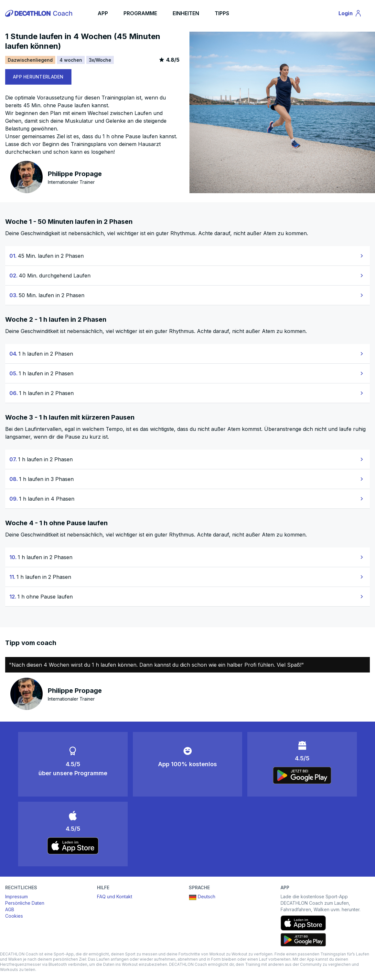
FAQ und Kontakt (115, 897)
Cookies (14, 916)
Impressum (16, 897)
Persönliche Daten (25, 903)
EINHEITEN (186, 13)
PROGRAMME (140, 13)
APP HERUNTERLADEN (38, 77)
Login (353, 14)
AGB (10, 909)
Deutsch (202, 897)
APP (103, 13)
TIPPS (222, 13)
